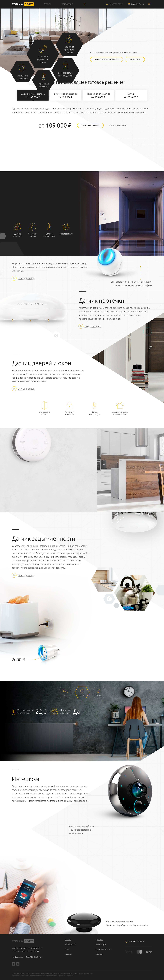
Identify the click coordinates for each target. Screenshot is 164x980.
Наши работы (70, 944)
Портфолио (67, 4)
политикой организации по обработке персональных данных (52, 976)
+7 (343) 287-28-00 (35, 948)
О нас (67, 949)
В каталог (135, 59)
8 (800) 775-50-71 (115, 4)
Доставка (99, 940)
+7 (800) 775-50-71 (19, 948)
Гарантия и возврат (103, 949)
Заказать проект (90, 125)
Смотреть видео (26, 278)
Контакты (99, 954)
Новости (68, 954)
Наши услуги (101, 944)
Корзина (149, 4)
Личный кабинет (137, 4)
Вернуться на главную (107, 59)
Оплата (68, 940)
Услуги (48, 4)
